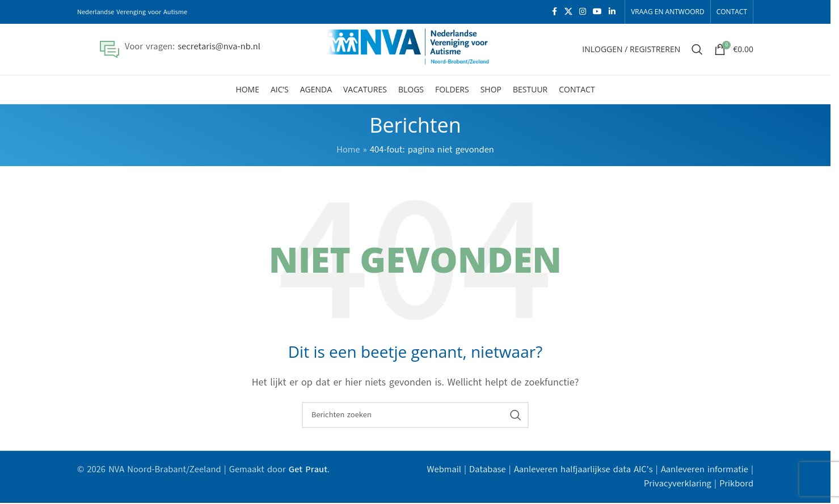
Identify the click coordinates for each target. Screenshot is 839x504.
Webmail (444, 469)
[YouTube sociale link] (597, 12)
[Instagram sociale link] (583, 12)
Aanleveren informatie (705, 469)
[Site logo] (416, 49)
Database (488, 469)
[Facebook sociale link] (554, 12)
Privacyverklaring (678, 484)
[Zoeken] (697, 49)
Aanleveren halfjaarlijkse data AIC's (583, 469)
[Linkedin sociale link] (612, 12)
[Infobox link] (180, 49)
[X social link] (568, 12)
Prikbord (736, 484)
